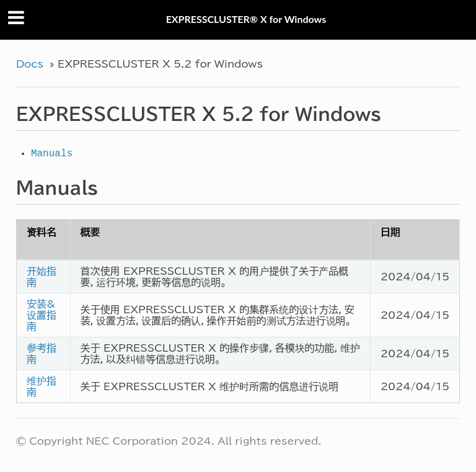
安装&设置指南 (42, 315)
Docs (30, 64)
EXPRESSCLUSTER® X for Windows (246, 19)
